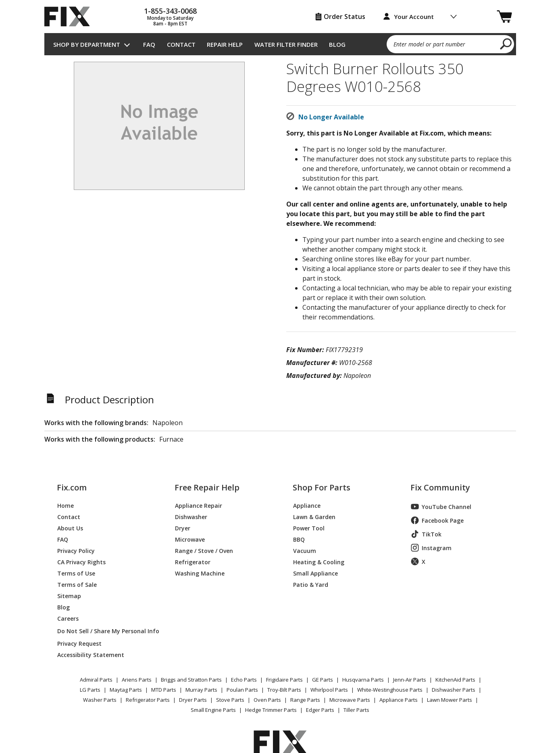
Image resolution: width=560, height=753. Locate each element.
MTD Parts (164, 690)
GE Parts (323, 680)
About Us (70, 528)
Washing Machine (200, 573)
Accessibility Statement (91, 654)
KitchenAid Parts (455, 680)
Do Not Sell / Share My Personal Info (105, 631)
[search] (506, 44)
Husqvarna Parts (363, 680)
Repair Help (225, 44)
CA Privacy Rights (81, 562)
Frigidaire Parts (284, 680)
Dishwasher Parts (454, 690)
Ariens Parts (137, 680)
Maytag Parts (126, 690)
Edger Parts (320, 710)
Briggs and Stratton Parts (191, 680)
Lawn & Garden (314, 516)
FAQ (149, 44)
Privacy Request (79, 643)
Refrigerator (193, 562)
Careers (68, 618)
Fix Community (440, 488)
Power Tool (309, 528)
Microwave (190, 539)
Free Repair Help (207, 488)
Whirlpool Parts (329, 690)
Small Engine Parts (213, 710)
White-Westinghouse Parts (390, 690)
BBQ (299, 539)
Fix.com (72, 488)
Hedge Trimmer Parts (271, 710)
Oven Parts (267, 700)
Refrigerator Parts (148, 700)
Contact (181, 44)
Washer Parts (100, 700)
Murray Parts (201, 690)
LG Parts (90, 690)
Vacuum (305, 550)
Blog (337, 44)
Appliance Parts (399, 700)
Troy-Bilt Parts (284, 690)
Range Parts (305, 700)
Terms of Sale (77, 584)
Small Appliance (315, 573)
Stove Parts (230, 700)
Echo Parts (244, 680)
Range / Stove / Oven (204, 550)
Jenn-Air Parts (410, 680)
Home (66, 505)
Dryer (183, 528)
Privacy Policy (76, 550)
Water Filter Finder (286, 44)
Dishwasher (191, 516)
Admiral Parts (96, 680)
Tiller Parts (356, 710)
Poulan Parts (242, 690)
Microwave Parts (350, 700)
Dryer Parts (193, 700)
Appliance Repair (199, 505)
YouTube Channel (441, 507)
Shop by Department (87, 44)
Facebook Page (437, 520)
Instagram (431, 548)
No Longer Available (331, 117)
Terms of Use (76, 573)
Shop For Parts (322, 488)
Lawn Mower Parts (450, 700)
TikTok (426, 534)
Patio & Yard (311, 584)
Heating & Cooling (319, 562)
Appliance (307, 505)
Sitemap (69, 596)
